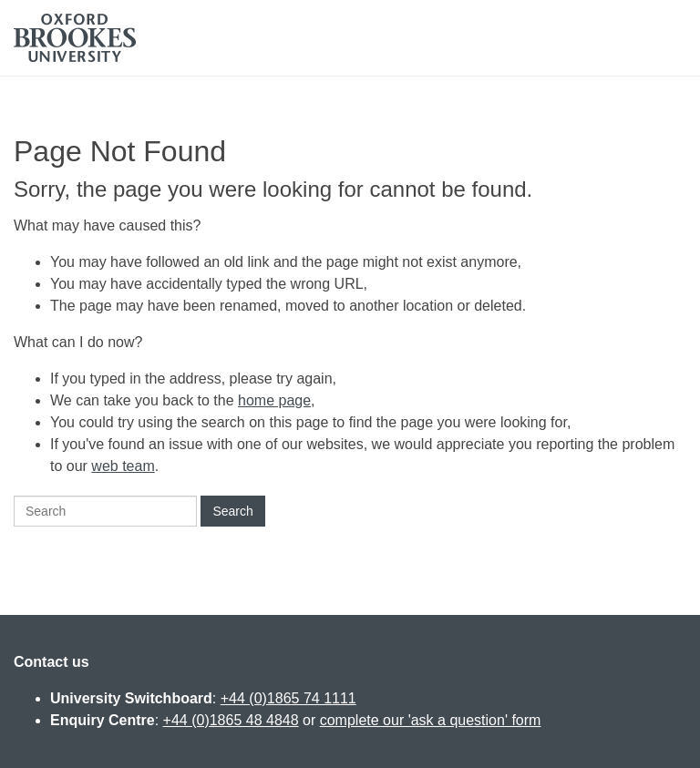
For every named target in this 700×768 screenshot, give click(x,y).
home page (274, 400)
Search (232, 511)
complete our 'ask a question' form (431, 720)
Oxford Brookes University (75, 38)
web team (123, 466)
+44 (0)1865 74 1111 (288, 698)
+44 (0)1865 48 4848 (231, 720)
